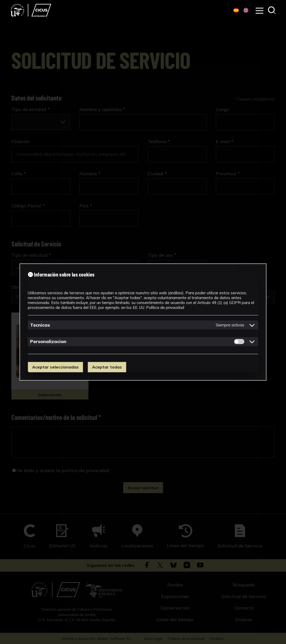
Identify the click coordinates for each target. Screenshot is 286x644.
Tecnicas (40, 325)
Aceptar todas (107, 367)
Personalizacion (48, 341)
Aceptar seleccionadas (55, 367)
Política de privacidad (165, 307)
